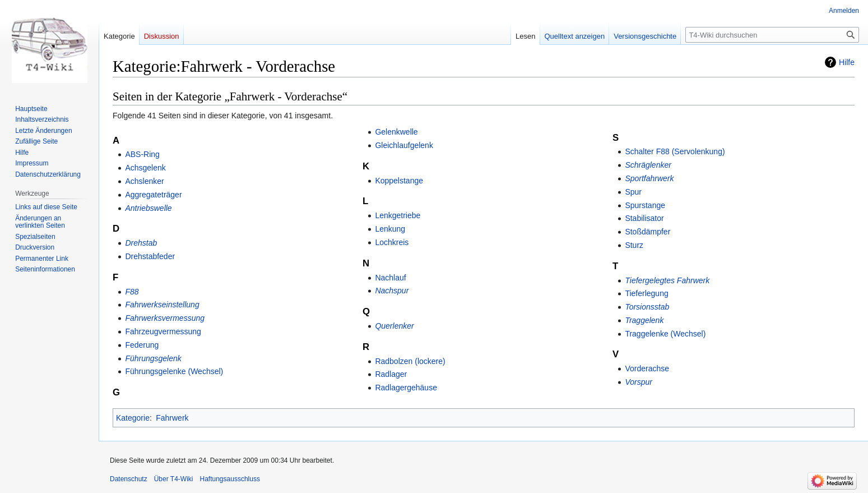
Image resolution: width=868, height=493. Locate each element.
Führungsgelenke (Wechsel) (174, 371)
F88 (132, 292)
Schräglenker (648, 165)
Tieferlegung (646, 293)
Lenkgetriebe (398, 215)
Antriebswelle (148, 208)
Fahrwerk (172, 418)
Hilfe (847, 62)
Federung (142, 345)
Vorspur (639, 382)
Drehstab (141, 243)
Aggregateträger (153, 195)
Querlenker (394, 326)
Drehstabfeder (150, 256)
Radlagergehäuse (406, 388)
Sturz (634, 245)
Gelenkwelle (396, 132)
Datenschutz (129, 479)
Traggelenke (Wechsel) (665, 334)
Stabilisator (644, 218)
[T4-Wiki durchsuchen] (772, 35)
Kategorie (133, 418)
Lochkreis (392, 242)
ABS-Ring (142, 154)
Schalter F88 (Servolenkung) (675, 151)
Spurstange (645, 205)
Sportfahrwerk (649, 178)
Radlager (391, 374)
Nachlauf (390, 278)
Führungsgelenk (153, 358)
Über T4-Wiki (174, 479)
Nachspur (392, 291)
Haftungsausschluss (230, 479)
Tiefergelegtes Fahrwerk (667, 280)
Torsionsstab (647, 307)
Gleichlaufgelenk (404, 145)
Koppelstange (399, 181)
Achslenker (144, 181)
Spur (633, 192)
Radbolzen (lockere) (410, 361)
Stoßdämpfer (647, 232)
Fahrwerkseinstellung (162, 305)
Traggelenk (644, 320)
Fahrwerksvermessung (165, 318)
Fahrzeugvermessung (163, 331)
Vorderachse (647, 368)
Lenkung (390, 229)
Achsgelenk (145, 168)
